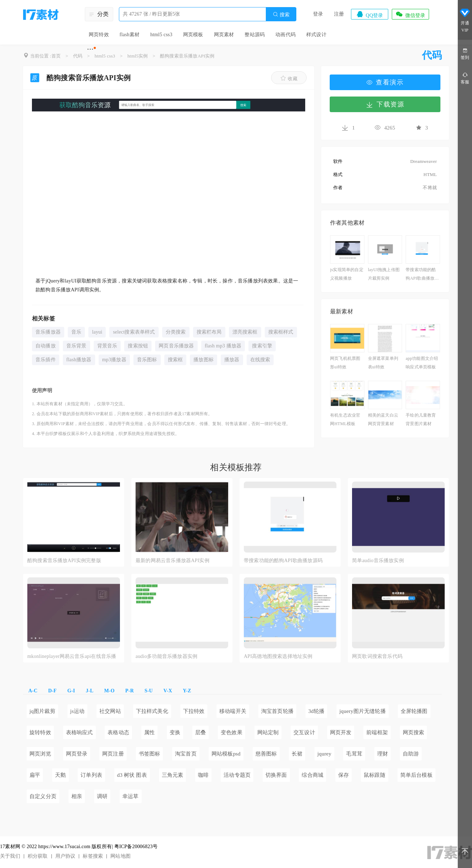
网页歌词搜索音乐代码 (377, 656)
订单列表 (91, 775)
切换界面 (276, 775)
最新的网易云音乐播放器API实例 (172, 561)
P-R (130, 691)
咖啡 (203, 775)
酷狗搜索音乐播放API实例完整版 (64, 561)
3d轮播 (317, 711)
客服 (465, 78)
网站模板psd (226, 754)
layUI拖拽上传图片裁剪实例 (384, 274)
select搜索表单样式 (134, 332)
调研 (102, 796)
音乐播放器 (48, 332)
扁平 (35, 775)
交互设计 (304, 732)
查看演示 (385, 82)
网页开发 (341, 732)
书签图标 (150, 754)
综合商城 (312, 775)
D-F (53, 691)
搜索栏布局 (209, 332)
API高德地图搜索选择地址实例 (278, 656)
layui (97, 332)
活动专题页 (237, 775)
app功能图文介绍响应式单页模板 (422, 363)
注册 (339, 14)
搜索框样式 (281, 332)
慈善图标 (266, 754)
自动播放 (46, 346)
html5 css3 (161, 35)
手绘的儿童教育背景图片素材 (421, 419)
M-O (109, 691)
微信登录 (410, 14)
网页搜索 (414, 732)
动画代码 (286, 35)
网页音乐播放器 (176, 346)
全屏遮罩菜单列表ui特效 (383, 363)
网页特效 (99, 35)
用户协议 (65, 856)
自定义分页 (43, 796)
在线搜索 (260, 360)
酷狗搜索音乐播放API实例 (187, 56)
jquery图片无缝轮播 (363, 711)
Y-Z (187, 691)
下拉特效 (194, 711)
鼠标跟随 (375, 775)
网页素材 (224, 35)
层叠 (201, 732)
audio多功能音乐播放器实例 (166, 656)
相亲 (77, 796)
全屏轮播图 (414, 711)
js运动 (78, 711)
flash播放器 (79, 360)
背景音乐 (107, 346)
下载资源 (385, 104)
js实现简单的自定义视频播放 (347, 274)
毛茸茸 (354, 754)
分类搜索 (176, 332)
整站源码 (255, 35)
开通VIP (465, 21)
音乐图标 (147, 360)
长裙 (297, 754)
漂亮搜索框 (245, 332)
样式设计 (316, 35)
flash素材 (130, 35)
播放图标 (204, 360)
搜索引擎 (262, 346)
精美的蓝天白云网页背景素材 (383, 419)
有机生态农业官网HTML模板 (345, 419)
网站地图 (120, 856)
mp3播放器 (114, 360)
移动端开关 (233, 711)
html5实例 (138, 56)
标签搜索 (93, 856)
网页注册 (113, 754)
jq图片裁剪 (42, 711)
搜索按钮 (138, 346)
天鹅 (60, 775)
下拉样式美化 (152, 711)
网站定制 (268, 732)
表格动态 (118, 732)
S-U (149, 691)
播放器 (232, 360)
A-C (33, 691)
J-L (90, 691)
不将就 (430, 188)
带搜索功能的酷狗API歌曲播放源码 (422, 275)
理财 (383, 754)
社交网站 (110, 711)
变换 (175, 732)
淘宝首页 (186, 754)
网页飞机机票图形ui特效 (345, 363)
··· (90, 49)
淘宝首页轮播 (277, 711)
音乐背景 (76, 346)
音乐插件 (46, 360)
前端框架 (377, 732)
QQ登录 (369, 14)
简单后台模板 (416, 775)
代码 (78, 56)
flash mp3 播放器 (223, 346)
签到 (465, 53)
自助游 (411, 754)
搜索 (281, 14)
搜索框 (175, 360)
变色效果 (232, 732)
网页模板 (193, 35)
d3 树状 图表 (132, 775)
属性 (149, 732)
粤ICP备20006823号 (136, 847)
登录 (318, 14)
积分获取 (38, 856)
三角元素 (173, 775)
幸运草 (131, 796)
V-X (168, 691)
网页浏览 (40, 754)
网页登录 (77, 754)
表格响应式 (79, 732)
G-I (71, 691)
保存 (344, 775)
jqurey (324, 754)
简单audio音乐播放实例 (378, 561)
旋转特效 (40, 732)
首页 (56, 56)
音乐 (76, 332)
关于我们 (10, 856)
